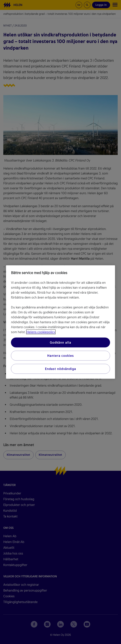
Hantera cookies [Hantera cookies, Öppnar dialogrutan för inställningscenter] (61, 356)
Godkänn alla (60, 342)
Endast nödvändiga (61, 369)
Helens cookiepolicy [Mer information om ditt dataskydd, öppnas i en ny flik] (41, 332)
